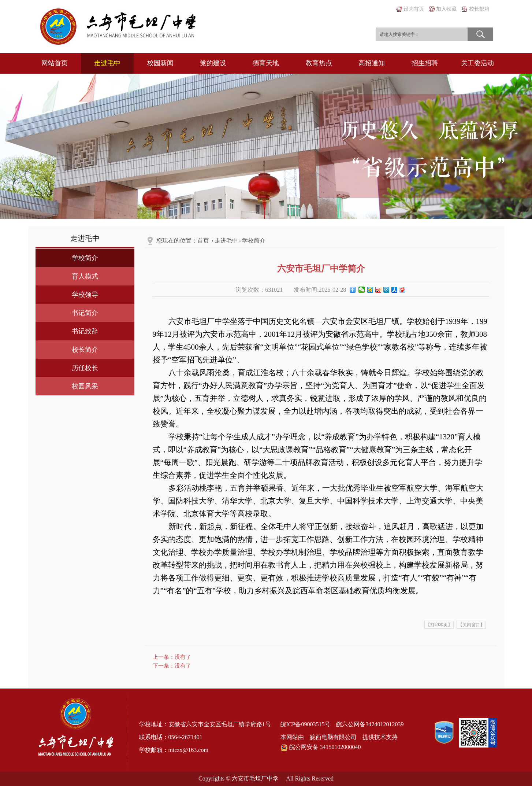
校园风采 (85, 386)
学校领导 (85, 295)
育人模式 (85, 276)
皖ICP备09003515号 (306, 724)
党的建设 (213, 63)
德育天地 (266, 63)
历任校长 (85, 368)
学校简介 (85, 258)
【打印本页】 (439, 625)
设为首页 (414, 9)
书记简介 (85, 313)
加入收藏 (446, 9)
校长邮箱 (479, 9)
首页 (203, 241)
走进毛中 (107, 63)
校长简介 (85, 350)
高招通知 (372, 63)
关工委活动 (477, 63)
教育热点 (319, 63)
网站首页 (55, 63)
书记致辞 (85, 331)
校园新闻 (160, 63)
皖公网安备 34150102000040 (321, 747)
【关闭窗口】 (471, 625)
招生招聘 (425, 63)
